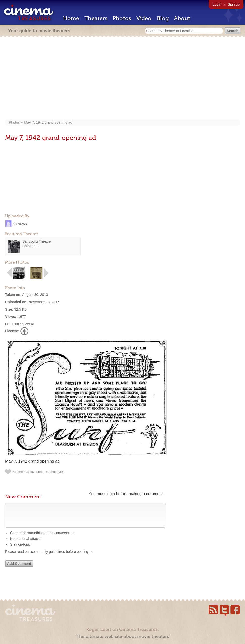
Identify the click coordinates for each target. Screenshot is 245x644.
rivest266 (20, 224)
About (182, 18)
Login (217, 4)
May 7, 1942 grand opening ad (48, 122)
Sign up (234, 4)
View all (28, 324)
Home (71, 18)
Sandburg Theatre (37, 241)
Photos (122, 18)
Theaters (96, 18)
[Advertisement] (122, 79)
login (111, 494)
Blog (163, 18)
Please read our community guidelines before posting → (49, 557)
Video (144, 18)
